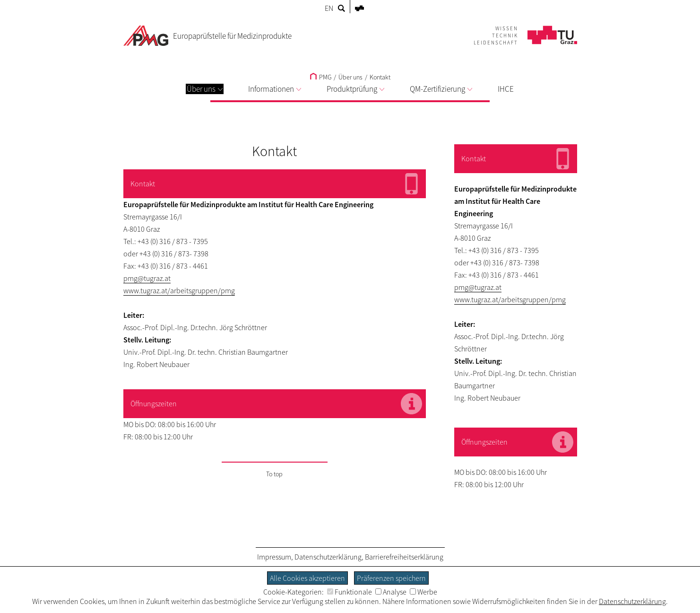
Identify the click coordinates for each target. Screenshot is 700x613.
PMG (321, 77)
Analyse (391, 592)
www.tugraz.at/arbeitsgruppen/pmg (179, 290)
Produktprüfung (355, 89)
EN (329, 8)
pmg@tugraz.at (147, 278)
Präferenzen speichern (391, 578)
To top (274, 474)
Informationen (275, 89)
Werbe (423, 592)
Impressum (274, 557)
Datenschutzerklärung (328, 557)
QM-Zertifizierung (441, 89)
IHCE (506, 89)
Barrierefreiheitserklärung (404, 557)
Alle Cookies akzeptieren (307, 578)
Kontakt (380, 77)
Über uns (205, 89)
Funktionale (350, 592)
